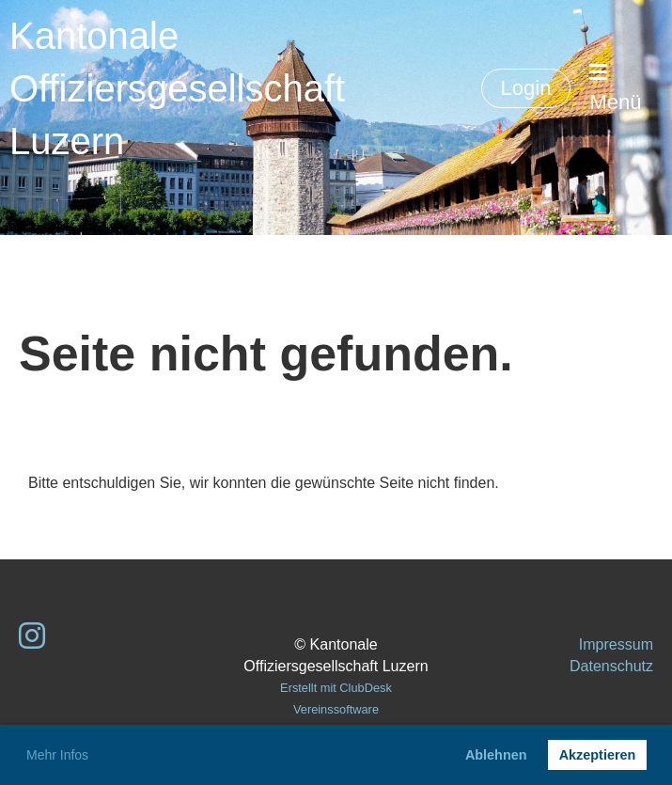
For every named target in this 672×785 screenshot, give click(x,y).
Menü (615, 88)
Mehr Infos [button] (57, 755)
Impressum (616, 644)
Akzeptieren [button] (598, 755)
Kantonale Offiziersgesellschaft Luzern (177, 88)
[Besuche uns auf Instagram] (32, 636)
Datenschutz (611, 666)
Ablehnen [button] (496, 755)
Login (526, 88)
